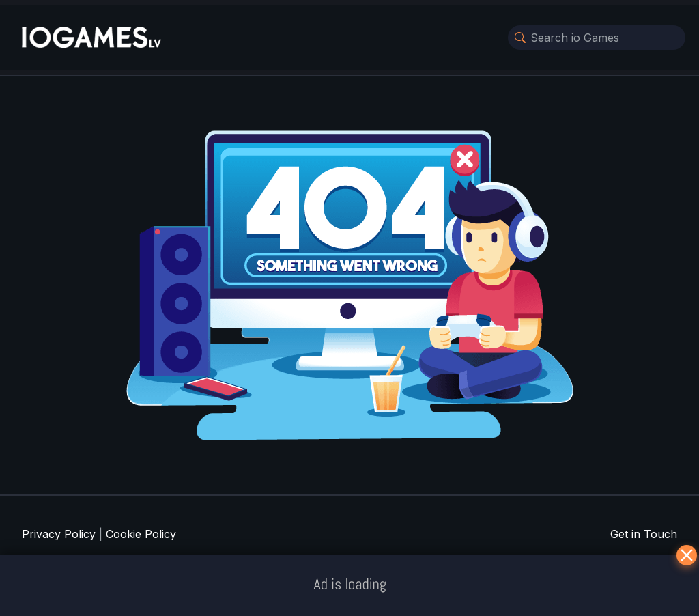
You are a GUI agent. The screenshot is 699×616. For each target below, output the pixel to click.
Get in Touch (644, 534)
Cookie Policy (141, 534)
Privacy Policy (59, 534)
